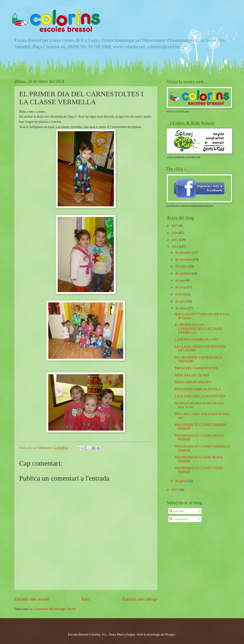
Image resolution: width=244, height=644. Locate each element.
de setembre (184, 273)
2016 (175, 233)
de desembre (184, 253)
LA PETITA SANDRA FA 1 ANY (197, 340)
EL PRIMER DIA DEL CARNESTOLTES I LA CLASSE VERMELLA (198, 329)
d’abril (180, 294)
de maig (181, 287)
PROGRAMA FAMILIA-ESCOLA (198, 389)
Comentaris (178, 519)
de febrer (182, 308)
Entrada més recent (32, 599)
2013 (175, 490)
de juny (180, 280)
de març (181, 301)
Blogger (170, 634)
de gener (181, 481)
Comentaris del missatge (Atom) (55, 609)
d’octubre (182, 266)
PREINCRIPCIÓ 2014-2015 (193, 382)
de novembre (184, 260)
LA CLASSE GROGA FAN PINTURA (200, 396)
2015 (175, 240)
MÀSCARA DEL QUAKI (192, 375)
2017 (175, 226)
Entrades (177, 511)
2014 (175, 247)
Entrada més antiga (140, 599)
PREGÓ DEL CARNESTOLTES (196, 368)
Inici (86, 599)
